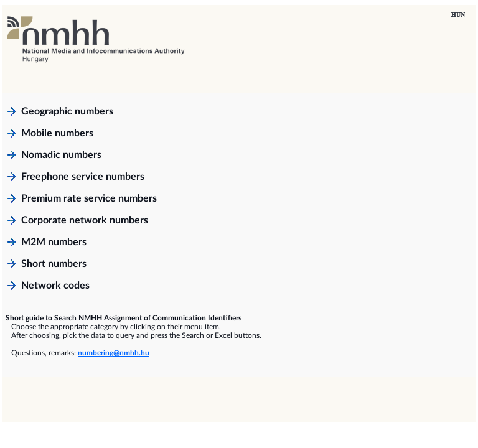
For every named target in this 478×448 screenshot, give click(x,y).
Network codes (55, 286)
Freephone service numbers (83, 177)
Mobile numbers (57, 133)
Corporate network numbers (85, 220)
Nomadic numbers (61, 155)
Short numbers (54, 264)
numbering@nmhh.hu (114, 353)
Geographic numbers (67, 111)
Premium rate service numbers (89, 198)
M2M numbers (54, 242)
